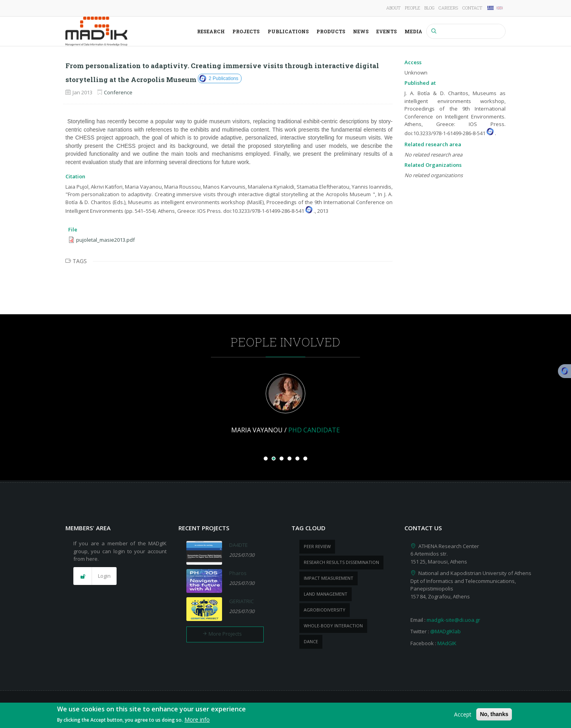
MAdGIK (447, 643)
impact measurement (329, 578)
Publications (288, 31)
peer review (317, 546)
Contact (472, 8)
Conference (118, 92)
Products (331, 31)
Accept (463, 714)
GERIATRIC (241, 601)
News (361, 31)
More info (197, 720)
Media (413, 31)
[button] (95, 576)
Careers (448, 8)
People (413, 8)
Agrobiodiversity (325, 610)
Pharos (238, 573)
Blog (429, 8)
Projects (246, 31)
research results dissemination (341, 562)
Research (211, 31)
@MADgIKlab (445, 631)
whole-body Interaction (333, 626)
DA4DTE (239, 545)
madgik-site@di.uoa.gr (453, 620)
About (393, 8)
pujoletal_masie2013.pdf (105, 240)
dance (311, 641)
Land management (326, 594)
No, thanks (494, 714)
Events (387, 31)
